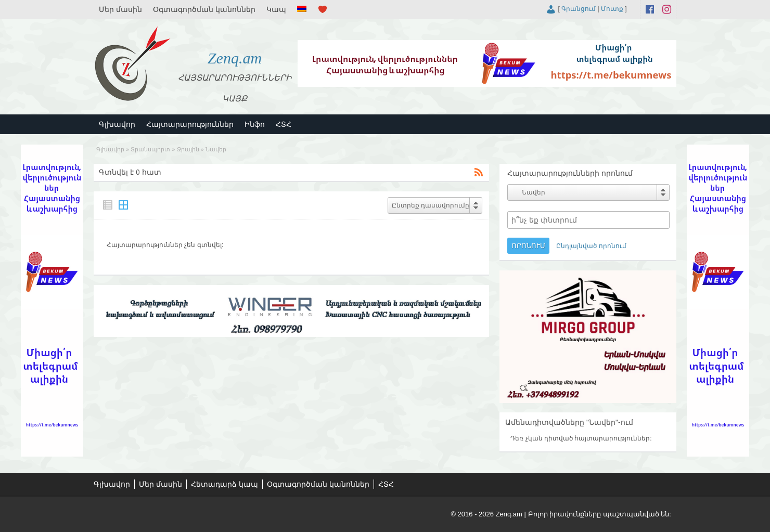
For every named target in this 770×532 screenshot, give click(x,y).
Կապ (276, 9)
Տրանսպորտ (150, 149)
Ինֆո (255, 124)
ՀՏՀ (284, 124)
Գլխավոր (117, 124)
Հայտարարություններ (190, 124)
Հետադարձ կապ (224, 484)
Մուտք (612, 9)
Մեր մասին (120, 9)
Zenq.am (235, 58)
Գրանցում (579, 9)
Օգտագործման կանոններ (204, 9)
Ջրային (188, 149)
